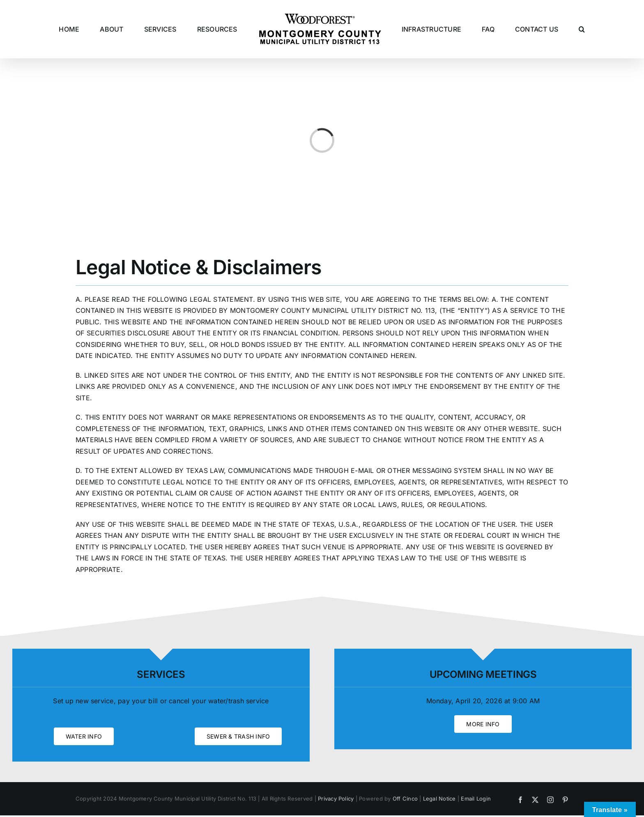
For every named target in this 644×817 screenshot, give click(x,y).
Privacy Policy (336, 799)
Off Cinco (405, 799)
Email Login (476, 799)
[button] (582, 29)
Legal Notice (439, 799)
